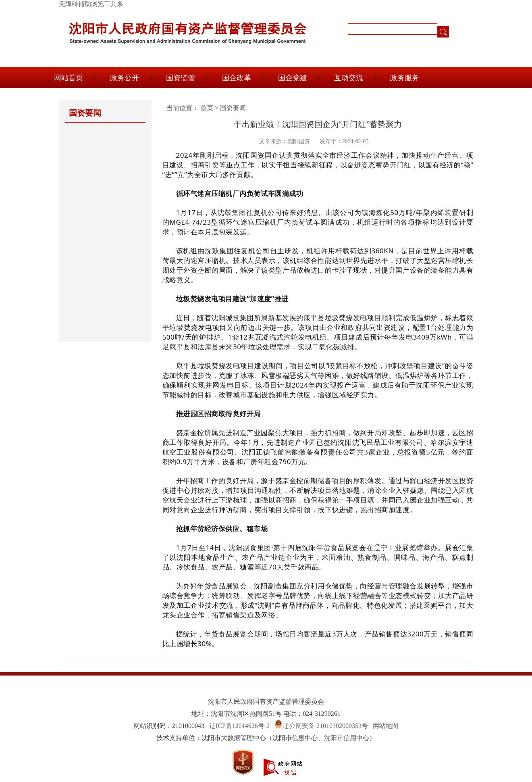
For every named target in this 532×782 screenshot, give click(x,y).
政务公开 (125, 78)
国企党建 (293, 78)
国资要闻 (233, 108)
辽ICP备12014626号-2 (239, 726)
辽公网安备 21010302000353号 (325, 726)
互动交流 (349, 78)
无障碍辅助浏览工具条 (91, 4)
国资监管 (181, 78)
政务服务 (405, 78)
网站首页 (69, 78)
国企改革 (237, 78)
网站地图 (386, 726)
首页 (207, 108)
